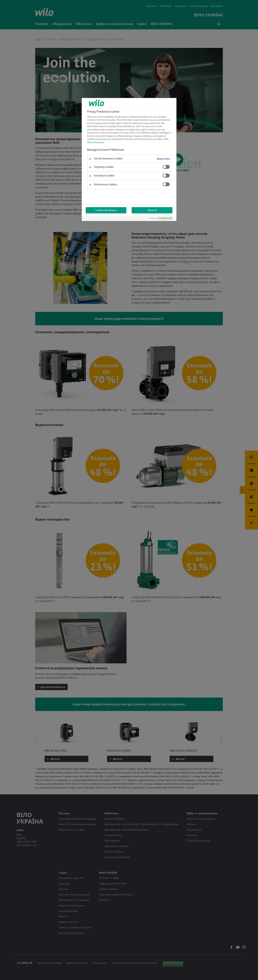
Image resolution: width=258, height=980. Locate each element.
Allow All (152, 210)
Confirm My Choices (106, 210)
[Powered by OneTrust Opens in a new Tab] (162, 219)
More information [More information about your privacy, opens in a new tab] (96, 142)
